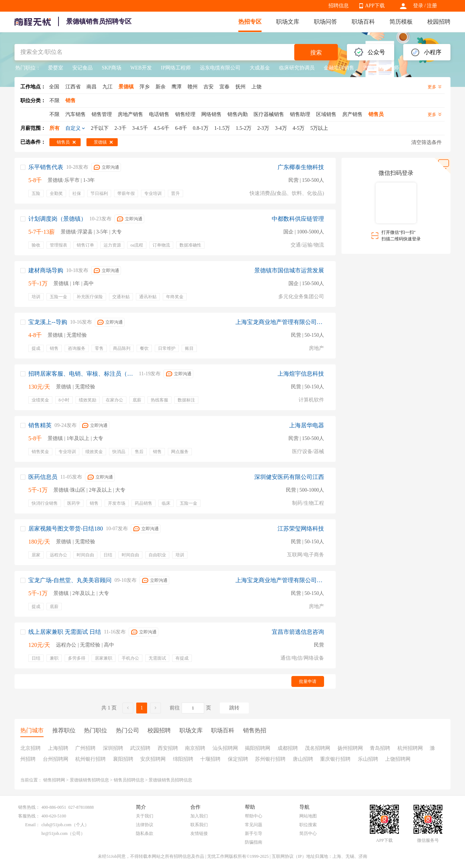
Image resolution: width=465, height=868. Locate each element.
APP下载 (375, 6)
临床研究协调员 (297, 68)
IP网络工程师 (176, 68)
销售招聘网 (54, 780)
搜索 (316, 53)
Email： (33, 825)
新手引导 (254, 833)
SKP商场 (112, 68)
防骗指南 (254, 842)
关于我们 (145, 816)
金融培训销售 (339, 68)
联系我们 (199, 825)
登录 (418, 6)
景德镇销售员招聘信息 (170, 780)
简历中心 (308, 833)
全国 (54, 87)
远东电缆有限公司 (220, 68)
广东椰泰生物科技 (301, 167)
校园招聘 (439, 22)
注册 (432, 6)
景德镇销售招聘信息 (89, 780)
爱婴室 (56, 68)
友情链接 (199, 833)
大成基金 (260, 68)
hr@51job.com (54, 833)
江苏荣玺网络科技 (301, 529)
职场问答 (325, 22)
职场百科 (363, 22)
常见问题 (254, 825)
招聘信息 (339, 6)
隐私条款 (145, 833)
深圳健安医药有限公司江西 (289, 477)
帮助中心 (254, 816)
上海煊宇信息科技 (301, 374)
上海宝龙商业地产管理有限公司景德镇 (280, 322)
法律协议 (145, 825)
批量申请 (308, 681)
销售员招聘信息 (129, 780)
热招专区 (250, 22)
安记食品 (82, 68)
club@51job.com (56, 825)
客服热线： (29, 816)
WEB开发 (141, 68)
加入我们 (199, 816)
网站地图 (308, 816)
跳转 (234, 708)
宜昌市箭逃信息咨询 (298, 632)
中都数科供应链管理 (298, 219)
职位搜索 (308, 825)
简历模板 (401, 22)
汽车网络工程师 (381, 68)
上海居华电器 (307, 425)
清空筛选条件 (426, 142)
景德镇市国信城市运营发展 (289, 270)
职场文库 (288, 22)
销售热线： (29, 807)
